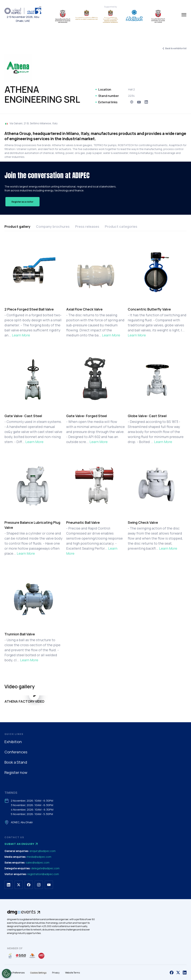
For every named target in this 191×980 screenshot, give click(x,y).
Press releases (87, 226)
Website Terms (72, 973)
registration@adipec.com (43, 874)
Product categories (121, 226)
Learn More (21, 335)
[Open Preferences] (7, 973)
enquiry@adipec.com (43, 851)
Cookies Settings (38, 973)
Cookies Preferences (15, 973)
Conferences (16, 752)
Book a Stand (16, 762)
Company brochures (53, 226)
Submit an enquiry (22, 844)
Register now (16, 772)
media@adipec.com (39, 857)
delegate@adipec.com (45, 868)
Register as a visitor (22, 202)
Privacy (56, 973)
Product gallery (17, 226)
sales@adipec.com (38, 862)
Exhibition (13, 742)
